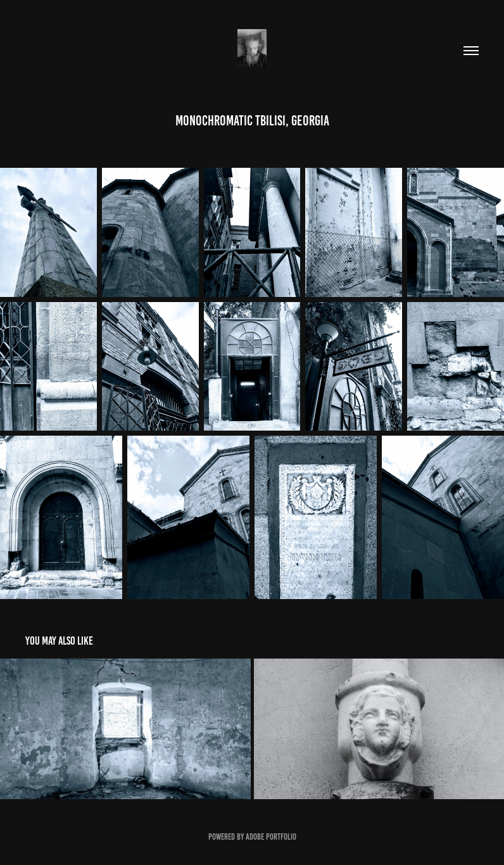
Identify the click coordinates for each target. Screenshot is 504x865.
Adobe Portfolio (271, 837)
